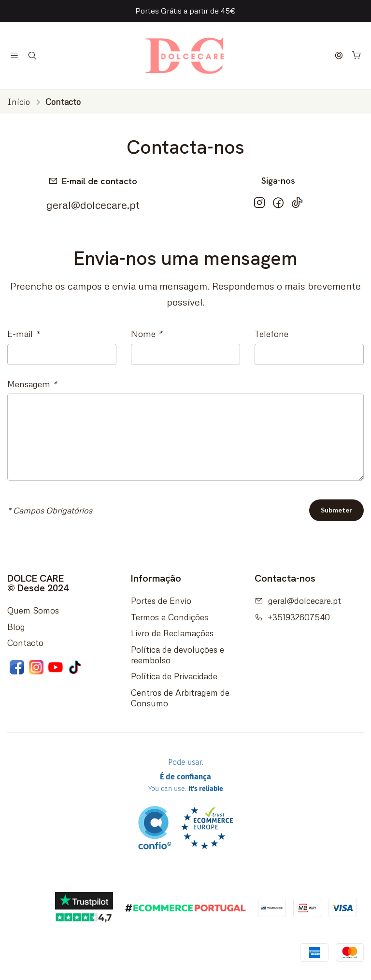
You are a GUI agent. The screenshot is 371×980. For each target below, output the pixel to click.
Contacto (25, 643)
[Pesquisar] (32, 56)
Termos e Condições (170, 617)
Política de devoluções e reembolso (178, 655)
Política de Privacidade (174, 676)
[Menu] (14, 56)
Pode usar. (186, 777)
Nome (147, 334)
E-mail (23, 334)
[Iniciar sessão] (339, 56)
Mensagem (32, 384)
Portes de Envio (161, 600)
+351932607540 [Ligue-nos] (292, 617)
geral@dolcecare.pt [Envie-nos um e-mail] (93, 205)
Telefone (271, 334)
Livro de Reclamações (172, 633)
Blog (16, 627)
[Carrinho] (357, 56)
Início (19, 102)
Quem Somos (33, 610)
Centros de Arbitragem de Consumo (180, 698)
